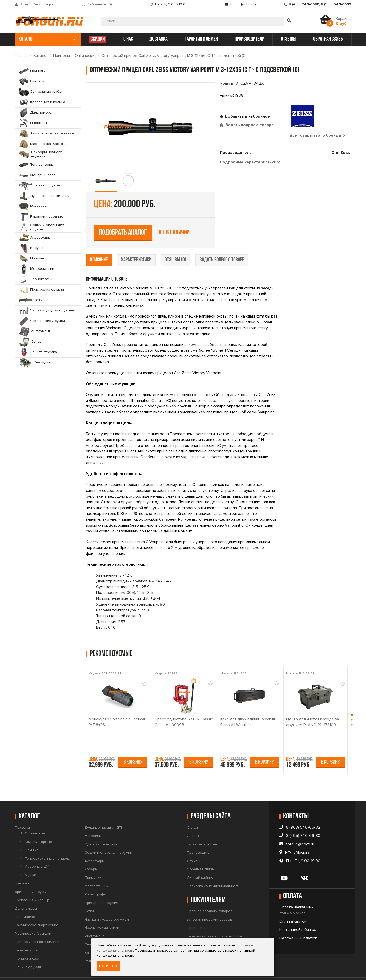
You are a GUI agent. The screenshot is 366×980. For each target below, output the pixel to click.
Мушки (30, 859)
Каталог (41, 56)
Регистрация (43, 4)
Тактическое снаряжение (37, 909)
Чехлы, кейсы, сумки (102, 912)
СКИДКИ (98, 39)
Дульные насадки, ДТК (104, 812)
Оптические (86, 56)
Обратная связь (201, 853)
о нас (128, 39)
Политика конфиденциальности (214, 870)
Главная (22, 56)
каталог (47, 39)
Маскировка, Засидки (33, 918)
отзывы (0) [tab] (176, 244)
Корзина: (344, 21)
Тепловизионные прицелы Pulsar (215, 920)
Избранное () (99, 4)
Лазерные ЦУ (37, 851)
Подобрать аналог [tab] (257, 189)
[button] (352, 700)
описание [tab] (99, 244)
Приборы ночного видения (38, 926)
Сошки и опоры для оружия (108, 837)
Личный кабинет (201, 862)
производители (249, 39)
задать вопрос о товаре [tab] (222, 244)
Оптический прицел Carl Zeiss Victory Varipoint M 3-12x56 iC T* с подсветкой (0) (174, 56)
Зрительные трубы (31, 876)
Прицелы (62, 56)
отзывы (289, 39)
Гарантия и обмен (202, 828)
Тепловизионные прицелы (48, 842)
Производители (200, 837)
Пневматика (25, 901)
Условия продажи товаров (209, 903)
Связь (90, 928)
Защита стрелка (98, 937)
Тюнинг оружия (28, 951)
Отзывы (193, 845)
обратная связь (328, 39)
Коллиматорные (39, 826)
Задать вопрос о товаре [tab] (249, 125)
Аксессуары (95, 845)
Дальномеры (26, 892)
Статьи (192, 812)
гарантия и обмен (201, 39)
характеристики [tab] (136, 244)
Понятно (108, 966)
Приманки (93, 862)
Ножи (89, 895)
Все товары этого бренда (317, 135)
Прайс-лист (196, 912)
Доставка (195, 820)
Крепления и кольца (32, 884)
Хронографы (96, 878)
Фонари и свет (27, 943)
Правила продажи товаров (210, 895)
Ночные (32, 834)
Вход (24, 4)
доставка (159, 39)
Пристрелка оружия (101, 887)
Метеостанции (97, 870)
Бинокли (22, 868)
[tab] (250, 224)
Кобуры (91, 853)
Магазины (93, 820)
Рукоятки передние (101, 828)
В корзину (133, 746)
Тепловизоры (26, 934)
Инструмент (94, 920)
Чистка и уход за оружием (107, 903)
